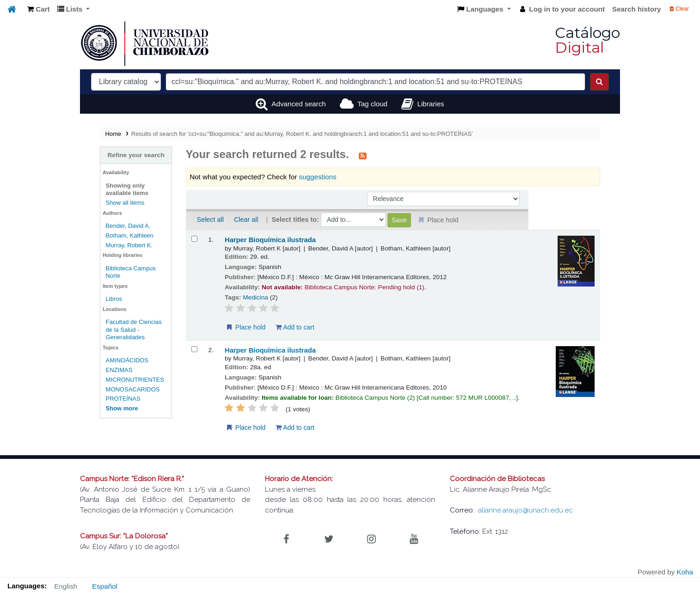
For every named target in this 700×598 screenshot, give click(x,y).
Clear (679, 9)
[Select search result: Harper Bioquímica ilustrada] (171, 239)
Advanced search (298, 104)
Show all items (91, 203)
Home (79, 134)
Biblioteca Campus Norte (104, 268)
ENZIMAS (85, 355)
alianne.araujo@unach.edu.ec (525, 510)
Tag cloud (372, 104)
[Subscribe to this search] (340, 155)
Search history (637, 9)
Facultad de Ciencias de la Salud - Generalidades (107, 318)
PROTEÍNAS (89, 384)
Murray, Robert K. (95, 245)
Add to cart (272, 327)
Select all (187, 220)
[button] (39, 9)
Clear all (223, 220)
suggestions (295, 177)
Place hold (222, 327)
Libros (79, 291)
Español (105, 586)
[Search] (599, 82)
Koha (685, 572)
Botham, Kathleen (95, 235)
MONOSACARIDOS (98, 374)
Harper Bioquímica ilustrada (247, 240)
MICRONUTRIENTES (100, 364)
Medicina (233, 297)
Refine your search (107, 155)
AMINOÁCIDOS (92, 345)
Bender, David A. (94, 226)
